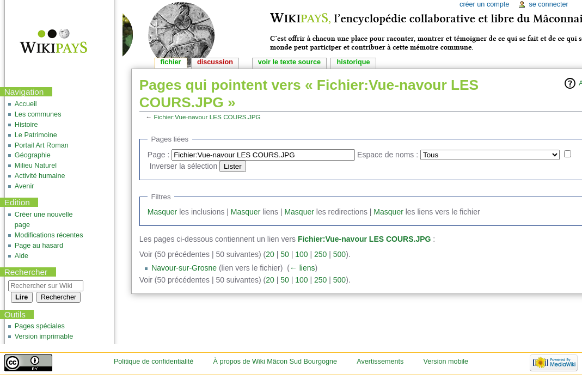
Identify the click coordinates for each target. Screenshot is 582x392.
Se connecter (548, 4)
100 (301, 254)
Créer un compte (484, 4)
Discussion (215, 62)
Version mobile (446, 362)
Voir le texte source (289, 62)
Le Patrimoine (36, 135)
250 (320, 254)
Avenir (24, 186)
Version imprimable (44, 336)
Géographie (33, 155)
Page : (158, 155)
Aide (22, 256)
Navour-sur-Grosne (184, 268)
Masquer (162, 212)
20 (270, 254)
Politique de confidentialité (154, 362)
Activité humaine (40, 176)
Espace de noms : (388, 155)
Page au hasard (39, 246)
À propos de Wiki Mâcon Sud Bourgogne (275, 362)
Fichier (171, 62)
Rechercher (26, 272)
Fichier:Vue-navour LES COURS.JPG (207, 117)
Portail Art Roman (42, 145)
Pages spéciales (40, 326)
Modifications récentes (49, 235)
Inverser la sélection (184, 166)
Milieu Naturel (36, 166)
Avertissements (380, 362)
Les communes (38, 114)
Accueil (26, 104)
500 (339, 254)
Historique (353, 62)
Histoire (26, 125)
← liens (302, 268)
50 (285, 254)
